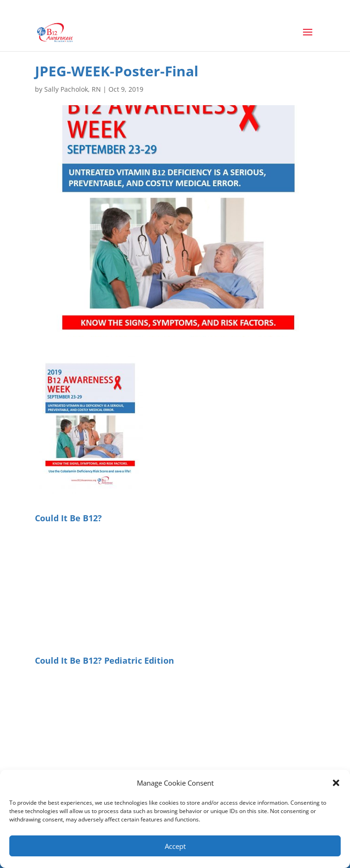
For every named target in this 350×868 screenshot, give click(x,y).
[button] (336, 783)
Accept (175, 846)
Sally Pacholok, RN (73, 89)
